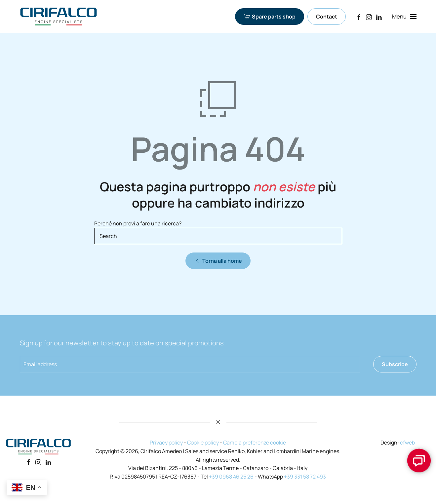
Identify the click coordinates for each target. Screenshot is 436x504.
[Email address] (190, 364)
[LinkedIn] (379, 16)
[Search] (218, 236)
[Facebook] (359, 16)
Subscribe (395, 364)
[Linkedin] (48, 462)
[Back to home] (59, 17)
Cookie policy (203, 443)
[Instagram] (369, 16)
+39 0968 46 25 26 (231, 477)
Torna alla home (218, 261)
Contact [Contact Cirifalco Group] (327, 17)
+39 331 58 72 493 (305, 477)
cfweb (407, 443)
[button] (404, 17)
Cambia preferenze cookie (255, 443)
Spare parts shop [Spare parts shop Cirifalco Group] (270, 17)
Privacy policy (166, 443)
